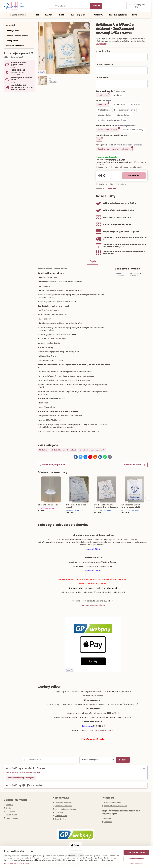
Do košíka (134, 176)
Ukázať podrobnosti (136, 864)
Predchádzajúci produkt (53, 465)
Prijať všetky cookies (136, 852)
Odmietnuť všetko (136, 859)
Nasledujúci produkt (135, 465)
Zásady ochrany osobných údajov (17, 864)
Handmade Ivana (110, 189)
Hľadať (96, 6)
